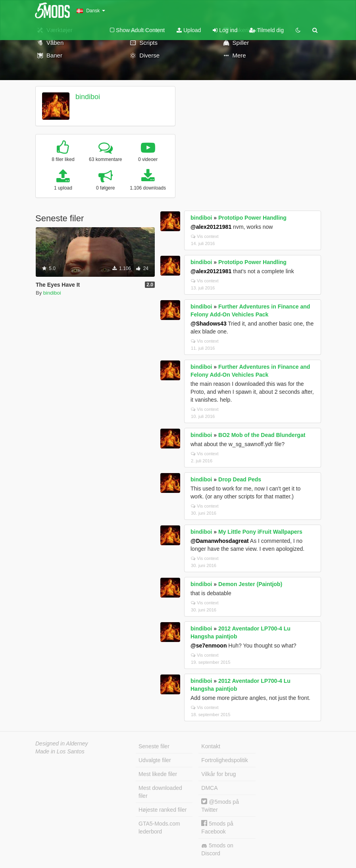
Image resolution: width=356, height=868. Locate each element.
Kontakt (211, 746)
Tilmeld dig (267, 30)
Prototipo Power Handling (252, 218)
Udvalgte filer (155, 760)
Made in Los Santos (60, 751)
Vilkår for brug (218, 774)
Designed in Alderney (62, 743)
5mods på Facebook (217, 827)
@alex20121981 (211, 227)
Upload (189, 30)
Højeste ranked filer (163, 810)
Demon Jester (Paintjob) (250, 584)
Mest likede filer (158, 774)
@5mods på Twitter (220, 806)
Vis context (205, 236)
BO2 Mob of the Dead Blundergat (262, 435)
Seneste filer (154, 746)
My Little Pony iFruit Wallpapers (260, 532)
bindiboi (88, 97)
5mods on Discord (217, 849)
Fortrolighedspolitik (225, 760)
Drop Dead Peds (240, 479)
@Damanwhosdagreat (220, 541)
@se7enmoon (209, 646)
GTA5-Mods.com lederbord (159, 828)
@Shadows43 (209, 324)
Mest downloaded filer (160, 792)
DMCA (209, 788)
